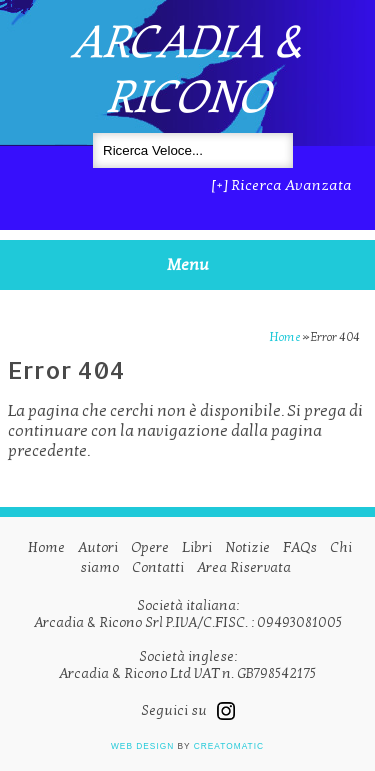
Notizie (247, 547)
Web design (142, 746)
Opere (150, 547)
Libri (197, 547)
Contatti (158, 567)
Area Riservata (244, 567)
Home (284, 337)
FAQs (300, 547)
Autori (98, 547)
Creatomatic (229, 746)
